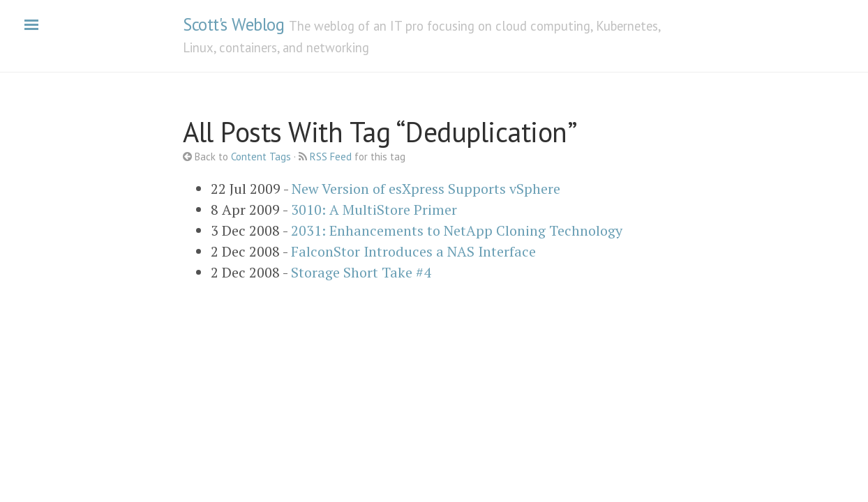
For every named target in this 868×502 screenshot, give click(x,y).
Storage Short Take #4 (361, 272)
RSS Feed (331, 157)
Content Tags (261, 157)
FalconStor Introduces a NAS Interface (413, 251)
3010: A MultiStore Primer (374, 210)
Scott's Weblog (233, 24)
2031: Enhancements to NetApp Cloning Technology (457, 230)
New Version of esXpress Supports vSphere (426, 189)
